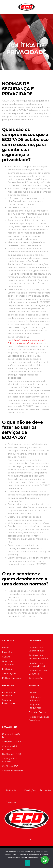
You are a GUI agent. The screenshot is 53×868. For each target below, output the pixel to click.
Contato (33, 692)
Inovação (7, 652)
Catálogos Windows (13, 771)
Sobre (5, 648)
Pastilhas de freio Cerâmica (38, 672)
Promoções (45, 790)
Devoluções (30, 790)
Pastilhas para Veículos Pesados (38, 665)
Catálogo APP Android (10, 760)
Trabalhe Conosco (38, 712)
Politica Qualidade (12, 678)
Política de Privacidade (11, 796)
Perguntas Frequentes (35, 706)
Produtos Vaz (36, 678)
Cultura (6, 657)
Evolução (7, 669)
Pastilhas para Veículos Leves (37, 649)
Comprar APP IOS (12, 742)
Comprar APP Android (10, 748)
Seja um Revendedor (9, 702)
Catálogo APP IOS (12, 754)
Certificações (9, 673)
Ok (27, 863)
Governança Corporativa (9, 663)
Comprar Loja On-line (12, 736)
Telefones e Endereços (35, 698)
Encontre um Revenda (9, 694)
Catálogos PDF (10, 766)
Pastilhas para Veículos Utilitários (38, 657)
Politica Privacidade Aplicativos (39, 718)
